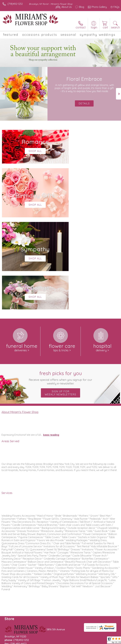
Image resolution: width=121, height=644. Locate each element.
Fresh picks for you (61, 286)
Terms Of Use (11, 643)
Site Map (70, 643)
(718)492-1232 (15, 4)
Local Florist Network (51, 643)
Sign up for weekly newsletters (61, 301)
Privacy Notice (30, 643)
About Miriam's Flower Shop (20, 320)
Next (118, 94)
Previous (3, 94)
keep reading (51, 343)
